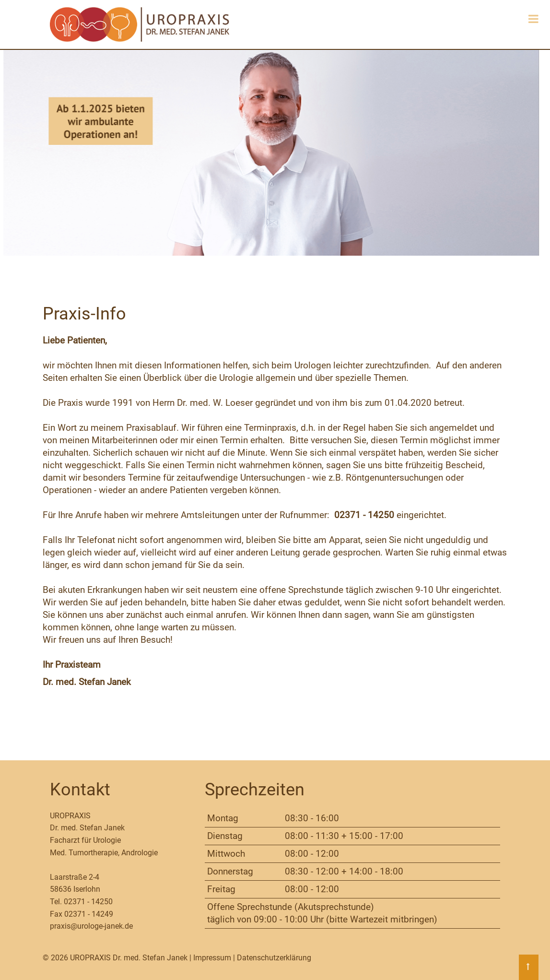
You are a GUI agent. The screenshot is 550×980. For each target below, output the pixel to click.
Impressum (212, 958)
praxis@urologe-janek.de (91, 926)
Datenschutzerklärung (274, 958)
